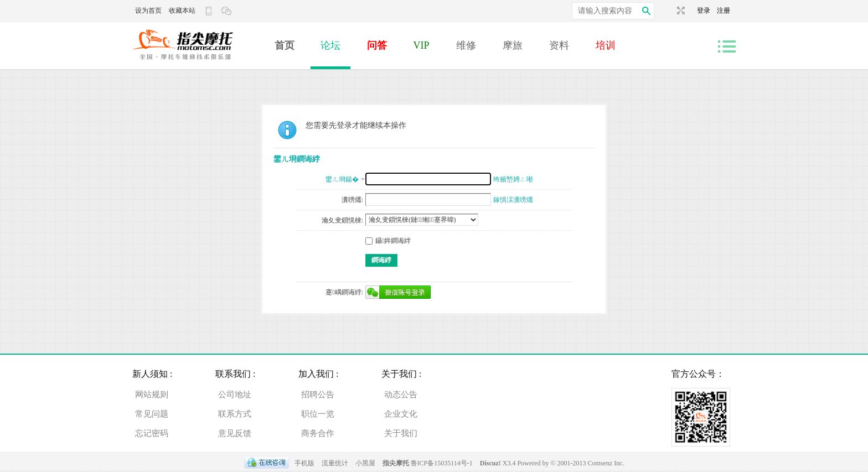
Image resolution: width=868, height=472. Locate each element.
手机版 (304, 463)
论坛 (330, 45)
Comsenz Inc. (606, 463)
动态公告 (401, 395)
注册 (724, 11)
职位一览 (318, 414)
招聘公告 (318, 395)
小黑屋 (365, 463)
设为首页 (148, 11)
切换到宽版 (680, 11)
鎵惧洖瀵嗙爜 (513, 200)
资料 (559, 45)
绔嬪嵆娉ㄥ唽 (513, 179)
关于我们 (401, 433)
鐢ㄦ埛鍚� (342, 179)
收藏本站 (182, 11)
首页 (285, 45)
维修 (466, 45)
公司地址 (235, 395)
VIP (422, 45)
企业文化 (401, 414)
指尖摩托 (396, 463)
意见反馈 (235, 433)
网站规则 (152, 395)
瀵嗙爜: (352, 200)
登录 (707, 11)
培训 (606, 45)
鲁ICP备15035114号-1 (442, 463)
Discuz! (491, 463)
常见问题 (152, 414)
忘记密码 (152, 433)
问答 (377, 45)
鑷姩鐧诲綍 (388, 241)
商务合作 (318, 433)
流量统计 (335, 463)
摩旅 (513, 45)
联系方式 (235, 414)
